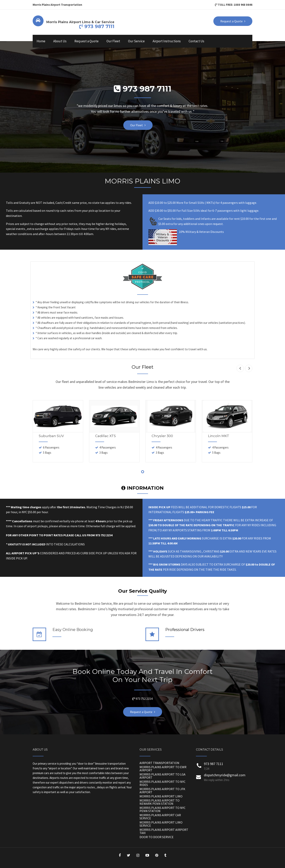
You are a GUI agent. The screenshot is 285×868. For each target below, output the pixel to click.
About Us (60, 41)
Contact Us (196, 41)
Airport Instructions (167, 41)
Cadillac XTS (105, 436)
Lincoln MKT (219, 436)
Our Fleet (113, 41)
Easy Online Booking (73, 630)
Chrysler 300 (162, 436)
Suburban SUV (51, 436)
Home (41, 41)
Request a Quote (86, 41)
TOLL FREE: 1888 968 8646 (234, 5)
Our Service (136, 41)
